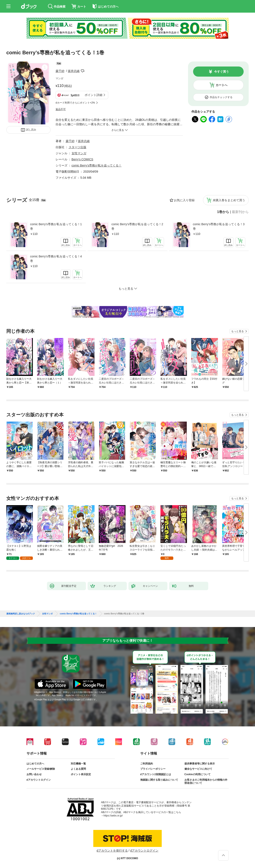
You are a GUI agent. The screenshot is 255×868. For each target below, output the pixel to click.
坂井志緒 (74, 71)
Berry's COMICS (82, 159)
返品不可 (61, 109)
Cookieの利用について (198, 774)
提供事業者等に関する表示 (200, 764)
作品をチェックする (221, 97)
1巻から (223, 212)
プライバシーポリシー (153, 769)
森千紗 (60, 71)
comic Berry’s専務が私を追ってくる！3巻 (219, 226)
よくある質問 (78, 769)
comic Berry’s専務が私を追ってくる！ (97, 165)
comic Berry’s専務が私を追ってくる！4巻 (56, 259)
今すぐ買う (222, 72)
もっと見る (238, 331)
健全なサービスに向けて (198, 769)
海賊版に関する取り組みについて (159, 780)
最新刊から (240, 212)
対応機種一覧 (78, 764)
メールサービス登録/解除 (41, 769)
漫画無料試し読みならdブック (21, 614)
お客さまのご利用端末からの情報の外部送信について (206, 781)
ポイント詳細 (93, 95)
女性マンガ (79, 153)
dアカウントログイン (39, 780)
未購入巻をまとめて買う (229, 200)
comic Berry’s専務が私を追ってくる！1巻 (56, 226)
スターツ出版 (77, 147)
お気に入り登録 (184, 200)
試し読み (31, 130)
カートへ (222, 85)
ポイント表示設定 (81, 774)
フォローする (83, 71)
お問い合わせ (34, 774)
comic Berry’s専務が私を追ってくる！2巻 (137, 226)
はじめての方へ (35, 764)
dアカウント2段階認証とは (156, 774)
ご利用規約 (147, 764)
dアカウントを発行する (112, 851)
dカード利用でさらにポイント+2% (75, 103)
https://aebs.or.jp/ (113, 816)
